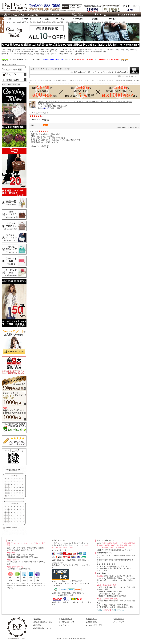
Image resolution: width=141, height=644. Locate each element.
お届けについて (66, 619)
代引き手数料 (103, 550)
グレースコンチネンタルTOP (40, 80)
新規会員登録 (92, 622)
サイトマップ (119, 622)
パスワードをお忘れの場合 (118, 72)
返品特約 (100, 576)
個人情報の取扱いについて (44, 628)
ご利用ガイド (119, 619)
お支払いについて (67, 622)
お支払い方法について (65, 548)
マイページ (95, 72)
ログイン (104, 72)
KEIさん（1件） (36, 125)
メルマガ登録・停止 (95, 625)
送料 (100, 543)
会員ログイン (92, 619)
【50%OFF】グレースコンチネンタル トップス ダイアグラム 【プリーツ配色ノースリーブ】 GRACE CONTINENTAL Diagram (85, 102)
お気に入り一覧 (84, 72)
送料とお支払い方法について (128, 76)
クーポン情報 (72, 72)
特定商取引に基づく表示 (43, 622)
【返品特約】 (107, 610)
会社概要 (37, 619)
